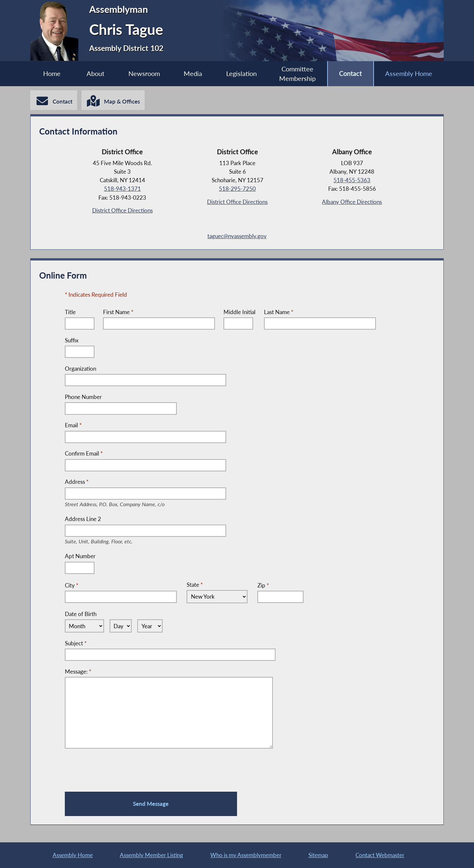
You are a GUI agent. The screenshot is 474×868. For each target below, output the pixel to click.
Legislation (241, 74)
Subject (76, 643)
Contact (350, 74)
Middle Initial (239, 312)
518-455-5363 (352, 180)
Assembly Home (409, 74)
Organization (80, 369)
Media (193, 74)
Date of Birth (81, 614)
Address (122, 482)
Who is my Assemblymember (246, 855)
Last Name (279, 312)
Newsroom (144, 74)
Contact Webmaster (380, 855)
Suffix (72, 340)
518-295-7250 (237, 189)
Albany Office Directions (352, 202)
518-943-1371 (122, 189)
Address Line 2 (104, 519)
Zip (263, 585)
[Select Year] (150, 626)
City (72, 585)
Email (73, 425)
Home (52, 74)
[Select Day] (121, 626)
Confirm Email (84, 453)
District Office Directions (122, 210)
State (195, 585)
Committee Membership (297, 74)
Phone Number (83, 397)
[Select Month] (84, 626)
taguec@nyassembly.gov (237, 236)
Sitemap (318, 855)
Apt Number (80, 556)
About (95, 74)
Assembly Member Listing (151, 855)
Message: (78, 671)
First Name (118, 312)
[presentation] (115, 770)
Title (70, 312)
